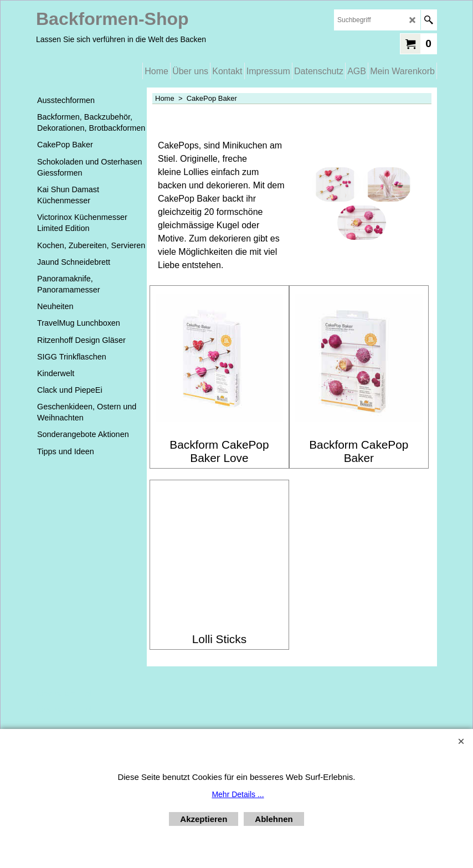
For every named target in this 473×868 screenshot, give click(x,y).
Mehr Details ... (238, 794)
